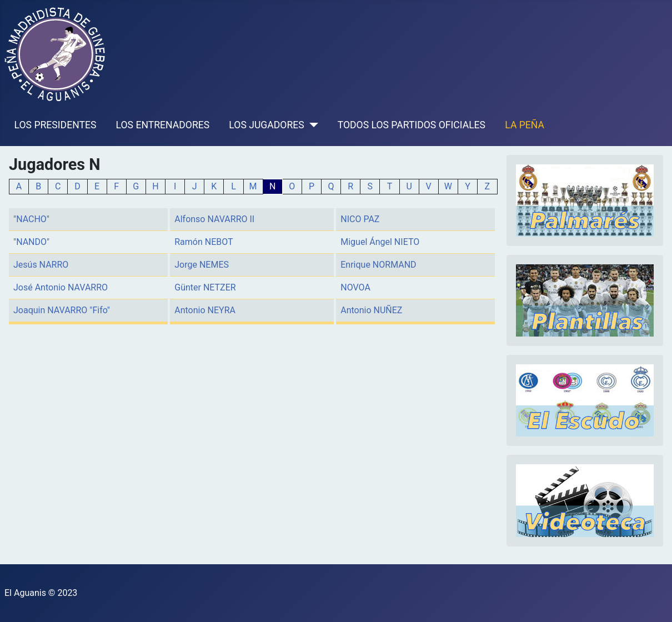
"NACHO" (31, 219)
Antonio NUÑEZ (371, 310)
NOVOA (355, 287)
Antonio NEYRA (205, 310)
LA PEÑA (525, 125)
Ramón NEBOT (204, 242)
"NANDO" (31, 242)
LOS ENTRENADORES (163, 125)
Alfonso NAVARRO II (214, 219)
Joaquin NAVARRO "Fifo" (62, 310)
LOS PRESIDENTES (56, 125)
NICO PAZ (360, 219)
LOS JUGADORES (266, 125)
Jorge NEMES (202, 265)
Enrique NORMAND (378, 265)
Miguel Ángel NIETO (380, 242)
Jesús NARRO (41, 265)
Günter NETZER (205, 287)
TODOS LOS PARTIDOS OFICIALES (412, 125)
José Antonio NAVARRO (61, 287)
